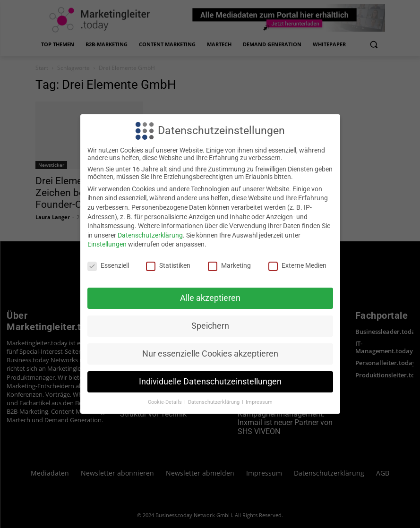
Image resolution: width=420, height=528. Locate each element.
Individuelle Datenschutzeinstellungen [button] (210, 382)
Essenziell (108, 265)
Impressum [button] (259, 402)
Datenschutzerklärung (150, 235)
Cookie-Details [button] (166, 402)
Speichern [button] (210, 326)
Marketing (229, 265)
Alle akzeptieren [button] (210, 298)
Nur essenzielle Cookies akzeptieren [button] (210, 354)
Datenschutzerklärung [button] (214, 402)
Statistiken (168, 265)
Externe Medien (297, 265)
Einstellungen (107, 244)
